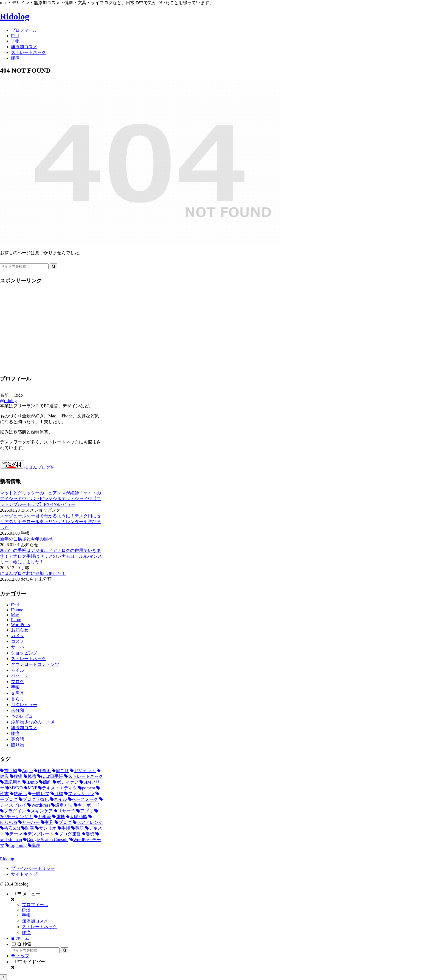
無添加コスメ (35, 921)
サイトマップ (24, 874)
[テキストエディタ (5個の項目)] (58, 788)
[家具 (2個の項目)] (47, 822)
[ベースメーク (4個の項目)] (83, 799)
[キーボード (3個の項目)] (87, 805)
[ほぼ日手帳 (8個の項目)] (50, 776)
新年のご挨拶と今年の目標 (26, 539)
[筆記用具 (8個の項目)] (11, 782)
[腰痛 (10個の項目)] (16, 776)
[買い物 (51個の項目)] (9, 771)
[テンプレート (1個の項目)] (39, 834)
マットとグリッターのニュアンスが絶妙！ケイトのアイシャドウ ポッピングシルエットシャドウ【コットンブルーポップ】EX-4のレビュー (50, 499)
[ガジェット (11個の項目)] (83, 771)
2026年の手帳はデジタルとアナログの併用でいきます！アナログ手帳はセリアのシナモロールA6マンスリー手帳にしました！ (51, 556)
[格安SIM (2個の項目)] (10, 828)
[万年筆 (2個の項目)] (43, 817)
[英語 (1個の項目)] (78, 828)
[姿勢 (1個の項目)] (88, 834)
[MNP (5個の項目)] (30, 788)
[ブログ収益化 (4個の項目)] (34, 799)
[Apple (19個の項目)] (25, 771)
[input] (24, 266)
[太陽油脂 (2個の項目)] (77, 817)
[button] (53, 266)
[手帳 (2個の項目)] (64, 828)
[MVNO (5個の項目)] (14, 788)
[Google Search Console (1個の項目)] (46, 840)
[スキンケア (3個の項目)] (40, 811)
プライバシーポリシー (33, 868)
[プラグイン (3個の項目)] (13, 811)
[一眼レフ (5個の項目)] (39, 794)
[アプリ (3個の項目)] (85, 811)
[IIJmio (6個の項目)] (30, 782)
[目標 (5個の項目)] (57, 794)
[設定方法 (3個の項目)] (62, 805)
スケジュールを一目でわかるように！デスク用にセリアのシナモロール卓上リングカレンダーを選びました (50, 522)
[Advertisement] (46, 328)
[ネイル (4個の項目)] (58, 799)
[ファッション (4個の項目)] (79, 794)
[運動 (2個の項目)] (58, 817)
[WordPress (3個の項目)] (39, 805)
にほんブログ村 (27, 467)
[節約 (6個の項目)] (45, 782)
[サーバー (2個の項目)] (29, 822)
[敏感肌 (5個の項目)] (18, 794)
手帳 (26, 915)
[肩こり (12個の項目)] (60, 771)
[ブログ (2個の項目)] (63, 822)
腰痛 (26, 932)
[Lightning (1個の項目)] (16, 845)
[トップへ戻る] (3, 977)
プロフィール (35, 905)
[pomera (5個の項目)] (87, 788)
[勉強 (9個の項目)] (30, 776)
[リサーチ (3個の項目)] (64, 811)
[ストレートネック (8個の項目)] (84, 776)
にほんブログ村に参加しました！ (33, 573)
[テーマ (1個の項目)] (14, 834)
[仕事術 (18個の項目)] (42, 771)
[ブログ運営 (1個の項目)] (68, 834)
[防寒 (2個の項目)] (28, 828)
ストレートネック (39, 927)
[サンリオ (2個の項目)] (46, 828)
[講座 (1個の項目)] (34, 845)
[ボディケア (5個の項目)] (66, 782)
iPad (26, 910)
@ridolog (8, 401)
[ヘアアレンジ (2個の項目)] (88, 822)
